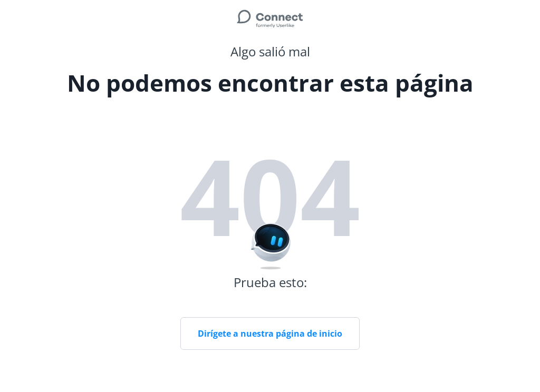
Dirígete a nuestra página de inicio (270, 334)
